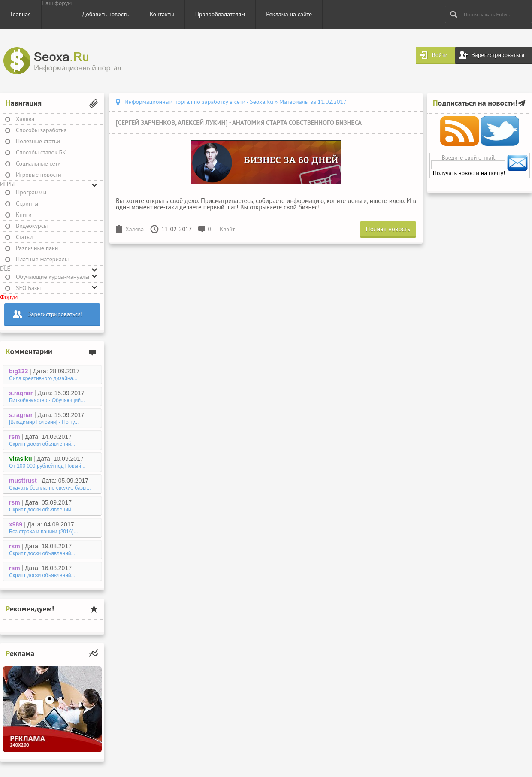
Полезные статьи (38, 141)
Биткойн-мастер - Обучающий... (47, 400)
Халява (25, 119)
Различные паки (37, 248)
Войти (440, 55)
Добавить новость (105, 14)
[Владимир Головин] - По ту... (44, 422)
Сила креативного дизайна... (43, 378)
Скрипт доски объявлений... (42, 444)
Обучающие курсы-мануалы (53, 277)
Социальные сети (38, 163)
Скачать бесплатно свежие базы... (50, 488)
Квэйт (227, 229)
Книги (24, 215)
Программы (31, 192)
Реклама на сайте (289, 14)
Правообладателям (220, 14)
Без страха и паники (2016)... (43, 532)
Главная (21, 14)
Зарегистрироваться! (55, 314)
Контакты (162, 14)
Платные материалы (42, 259)
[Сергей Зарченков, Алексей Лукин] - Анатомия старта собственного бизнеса (239, 122)
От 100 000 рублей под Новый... (47, 466)
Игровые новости (39, 175)
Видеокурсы (32, 226)
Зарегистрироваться (498, 55)
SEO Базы (28, 288)
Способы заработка (41, 130)
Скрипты (27, 203)
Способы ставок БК (41, 152)
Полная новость (388, 229)
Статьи (24, 237)
